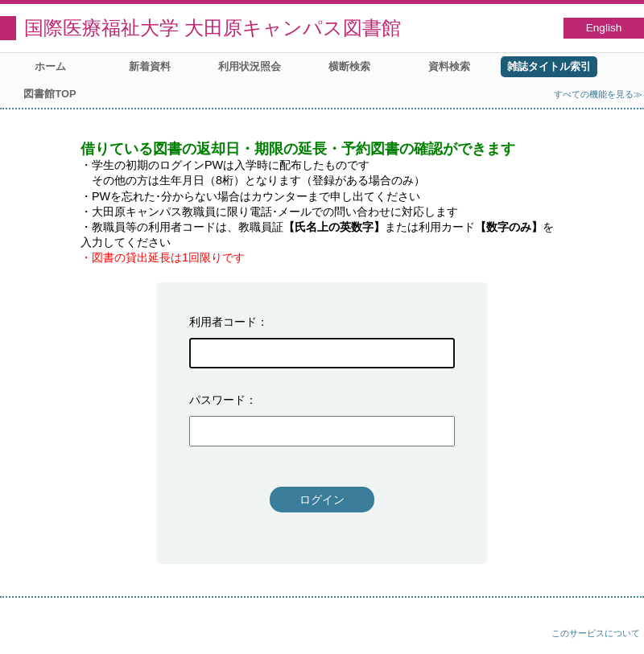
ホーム (50, 66)
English (604, 28)
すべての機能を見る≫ (598, 94)
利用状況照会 (250, 66)
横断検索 (349, 66)
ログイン (322, 500)
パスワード (217, 400)
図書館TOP (50, 94)
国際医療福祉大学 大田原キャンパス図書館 (213, 28)
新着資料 (150, 66)
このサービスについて (596, 633)
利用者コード (223, 322)
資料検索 (449, 66)
